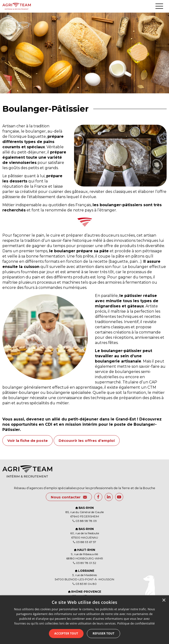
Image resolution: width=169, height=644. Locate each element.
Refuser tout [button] (103, 633)
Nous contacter (69, 497)
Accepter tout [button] (66, 633)
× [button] (164, 600)
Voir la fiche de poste (28, 441)
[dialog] (84, 620)
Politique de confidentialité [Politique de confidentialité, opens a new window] (136, 623)
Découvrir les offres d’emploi (87, 441)
